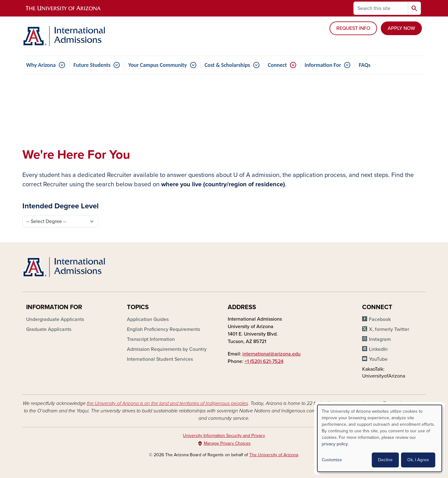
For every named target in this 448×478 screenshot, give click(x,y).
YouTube (378, 359)
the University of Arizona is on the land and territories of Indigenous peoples (167, 403)
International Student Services (160, 359)
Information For (323, 65)
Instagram (380, 339)
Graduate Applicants (49, 329)
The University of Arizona (274, 455)
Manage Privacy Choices (227, 443)
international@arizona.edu (271, 354)
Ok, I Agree (418, 460)
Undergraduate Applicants (55, 319)
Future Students (92, 65)
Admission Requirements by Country (167, 349)
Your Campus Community (157, 65)
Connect (277, 65)
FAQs (364, 65)
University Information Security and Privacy (224, 436)
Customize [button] (332, 460)
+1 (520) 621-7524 (264, 361)
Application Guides (148, 319)
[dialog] (380, 438)
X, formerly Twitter (389, 329)
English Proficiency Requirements (163, 329)
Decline (385, 460)
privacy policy (335, 444)
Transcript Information (151, 339)
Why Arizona (41, 65)
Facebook (380, 319)
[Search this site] (381, 8)
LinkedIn (378, 349)
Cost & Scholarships (227, 65)
